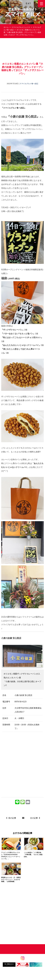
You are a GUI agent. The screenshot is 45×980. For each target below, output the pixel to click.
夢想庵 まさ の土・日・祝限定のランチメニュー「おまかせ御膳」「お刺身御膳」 (11, 880)
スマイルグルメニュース (21, 27)
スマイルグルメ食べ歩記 (29, 84)
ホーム (6, 27)
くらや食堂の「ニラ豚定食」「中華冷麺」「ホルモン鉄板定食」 (33, 855)
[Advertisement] (22, 50)
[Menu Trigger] (41, 4)
